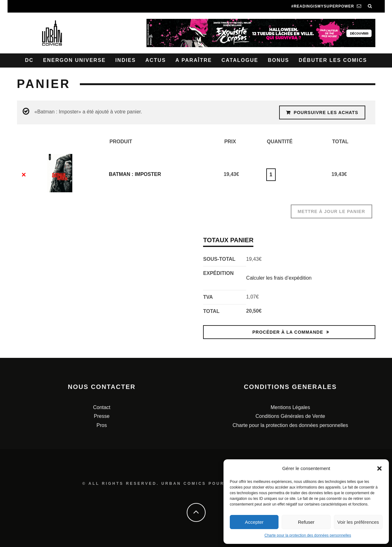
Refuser (306, 522)
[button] (379, 468)
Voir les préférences (358, 522)
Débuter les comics (333, 60)
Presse (102, 416)
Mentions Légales (290, 407)
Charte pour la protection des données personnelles (308, 535)
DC (29, 60)
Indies (126, 60)
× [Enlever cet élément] (24, 175)
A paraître (194, 60)
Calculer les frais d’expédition (279, 278)
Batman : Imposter (135, 174)
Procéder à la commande (288, 332)
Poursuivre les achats (326, 112)
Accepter (254, 522)
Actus (155, 60)
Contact (102, 407)
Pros (102, 425)
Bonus (279, 60)
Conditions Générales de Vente (290, 416)
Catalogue (240, 60)
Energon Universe (74, 60)
